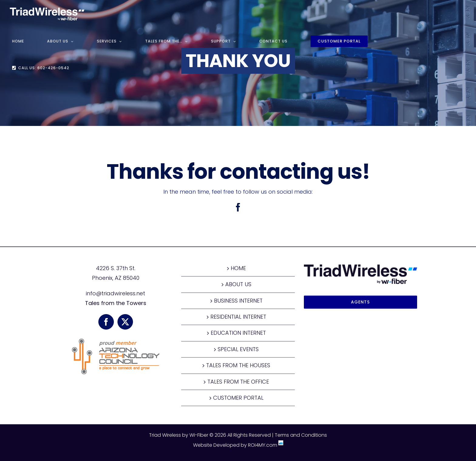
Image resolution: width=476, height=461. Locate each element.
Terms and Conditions (301, 435)
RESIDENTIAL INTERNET (238, 317)
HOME (238, 268)
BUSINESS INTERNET (238, 301)
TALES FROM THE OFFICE (238, 382)
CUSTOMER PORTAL (238, 398)
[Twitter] (125, 322)
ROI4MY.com (263, 445)
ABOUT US (238, 284)
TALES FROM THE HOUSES (238, 365)
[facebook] (238, 207)
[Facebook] (106, 322)
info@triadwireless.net (116, 293)
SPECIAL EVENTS (238, 349)
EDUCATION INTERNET (238, 333)
